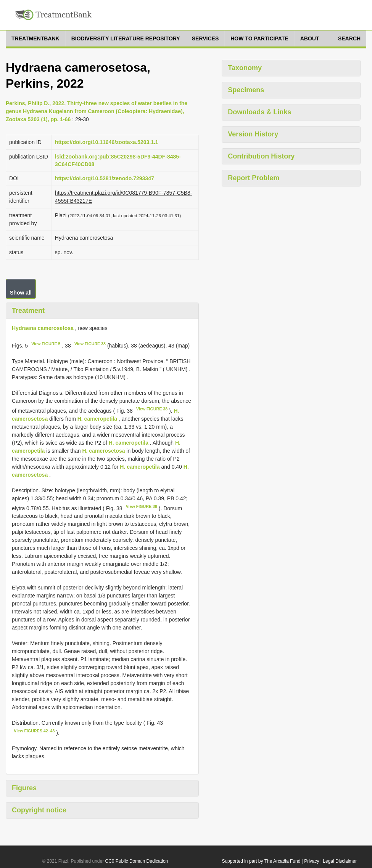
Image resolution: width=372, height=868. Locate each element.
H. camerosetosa (103, 451)
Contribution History (261, 156)
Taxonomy (245, 68)
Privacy (312, 861)
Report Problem (254, 178)
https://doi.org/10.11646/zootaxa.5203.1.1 (107, 142)
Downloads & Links (259, 112)
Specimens (246, 90)
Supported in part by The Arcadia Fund (261, 861)
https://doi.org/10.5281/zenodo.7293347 (105, 178)
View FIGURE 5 (46, 344)
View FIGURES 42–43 (34, 731)
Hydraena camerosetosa (43, 328)
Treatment (28, 311)
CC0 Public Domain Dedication (137, 861)
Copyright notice (39, 810)
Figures (24, 788)
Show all (21, 293)
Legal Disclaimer (340, 861)
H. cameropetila (97, 419)
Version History (253, 134)
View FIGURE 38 (90, 344)
